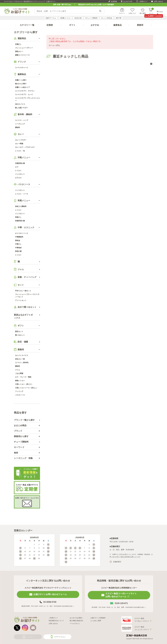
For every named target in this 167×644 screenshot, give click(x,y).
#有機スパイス (65, 18)
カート (151, 11)
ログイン (122, 13)
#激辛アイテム (51, 18)
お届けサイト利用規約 (98, 618)
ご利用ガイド (143, 1)
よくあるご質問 (96, 621)
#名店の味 (78, 18)
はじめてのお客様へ (76, 618)
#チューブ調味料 (92, 18)
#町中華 (119, 18)
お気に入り (132, 13)
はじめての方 (128, 1)
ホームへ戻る (54, 45)
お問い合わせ (158, 1)
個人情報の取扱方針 (76, 621)
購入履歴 (143, 13)
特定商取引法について (56, 621)
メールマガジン (75, 624)
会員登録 (114, 1)
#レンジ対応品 (107, 18)
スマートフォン (60, 637)
